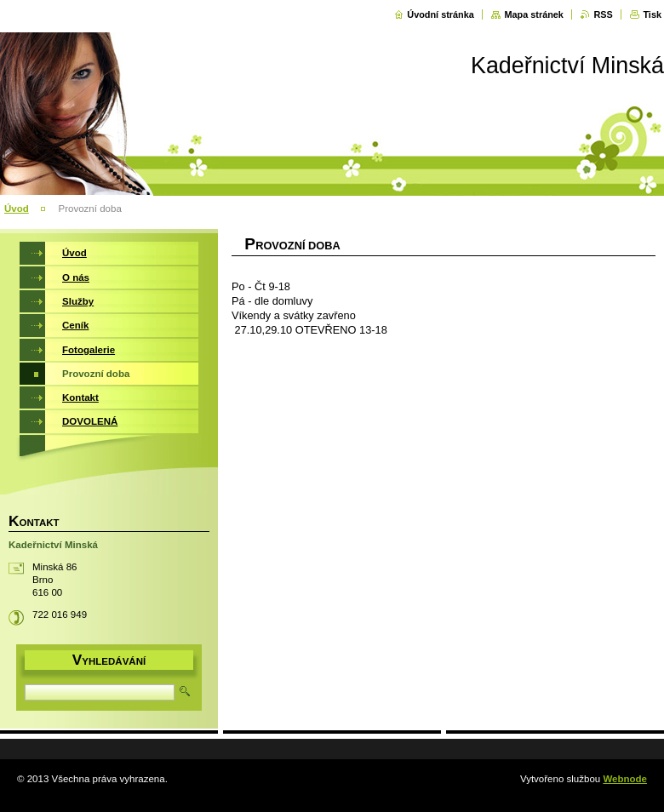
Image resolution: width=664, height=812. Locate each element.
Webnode (625, 779)
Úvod (17, 209)
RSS (603, 14)
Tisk (652, 14)
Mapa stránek (534, 14)
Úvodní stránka (441, 14)
